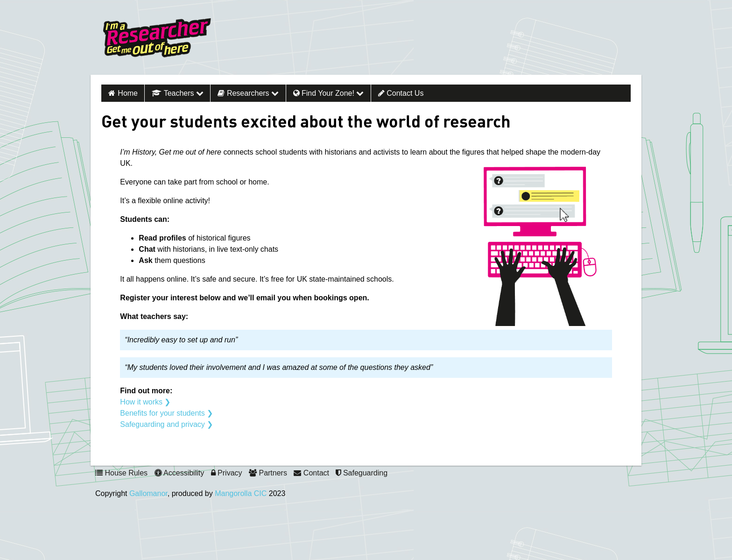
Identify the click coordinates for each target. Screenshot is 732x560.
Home (128, 93)
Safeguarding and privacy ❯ (166, 424)
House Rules (121, 473)
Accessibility (179, 473)
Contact (311, 473)
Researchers (248, 93)
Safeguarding (362, 473)
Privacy (227, 473)
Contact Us (401, 93)
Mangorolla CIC (241, 493)
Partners (268, 473)
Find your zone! (329, 93)
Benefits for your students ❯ (166, 413)
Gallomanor (148, 493)
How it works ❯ (145, 402)
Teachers (178, 93)
